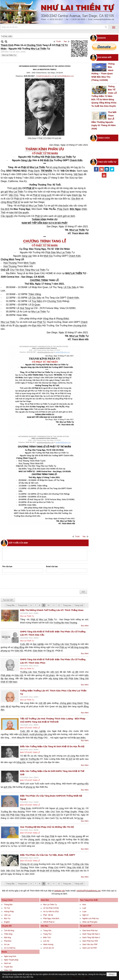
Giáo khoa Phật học (90, 931)
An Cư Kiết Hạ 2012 (51, 912)
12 (59, 605)
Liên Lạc (7, 915)
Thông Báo (8, 905)
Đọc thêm (85, 626)
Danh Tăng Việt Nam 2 (91, 938)
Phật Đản (8, 941)
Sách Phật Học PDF (90, 941)
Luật (84, 908)
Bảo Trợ (7, 919)
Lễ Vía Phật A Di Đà (51, 908)
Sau (65, 41)
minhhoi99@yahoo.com (65, 76)
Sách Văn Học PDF (90, 944)
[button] (114, 27)
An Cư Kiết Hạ (10, 948)
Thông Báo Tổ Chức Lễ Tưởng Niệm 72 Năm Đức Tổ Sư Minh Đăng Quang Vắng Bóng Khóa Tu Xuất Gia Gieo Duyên (104, 96)
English (7, 922)
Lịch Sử (46, 941)
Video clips (8, 970)
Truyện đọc (8, 967)
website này (60, 891)
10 (48, 605)
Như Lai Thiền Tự (9, 55)
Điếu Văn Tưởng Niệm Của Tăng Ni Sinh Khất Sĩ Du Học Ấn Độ (52, 746)
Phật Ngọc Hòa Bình (51, 919)
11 (54, 605)
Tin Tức (7, 908)
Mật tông (7, 938)
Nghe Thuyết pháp (11, 960)
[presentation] (24, 581)
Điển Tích (47, 938)
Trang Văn (47, 931)
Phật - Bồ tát (48, 915)
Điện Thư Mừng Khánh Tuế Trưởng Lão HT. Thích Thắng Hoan (52, 610)
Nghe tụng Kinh (10, 956)
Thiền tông (8, 934)
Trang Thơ (47, 934)
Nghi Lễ (85, 915)
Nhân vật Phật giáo (90, 922)
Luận (84, 912)
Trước (58, 41)
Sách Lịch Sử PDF (90, 948)
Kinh (84, 905)
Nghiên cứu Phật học (91, 919)
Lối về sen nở (48, 948)
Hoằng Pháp (9, 912)
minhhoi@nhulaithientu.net (89, 891)
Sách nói (7, 963)
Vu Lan (7, 944)
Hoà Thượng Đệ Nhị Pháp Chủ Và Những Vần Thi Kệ (47, 827)
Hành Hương (48, 944)
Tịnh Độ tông (9, 931)
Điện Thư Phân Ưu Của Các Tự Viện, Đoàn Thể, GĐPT (48, 855)
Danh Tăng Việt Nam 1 (91, 934)
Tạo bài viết (8, 600)
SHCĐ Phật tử (49, 922)
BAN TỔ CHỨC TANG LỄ (30, 728)
